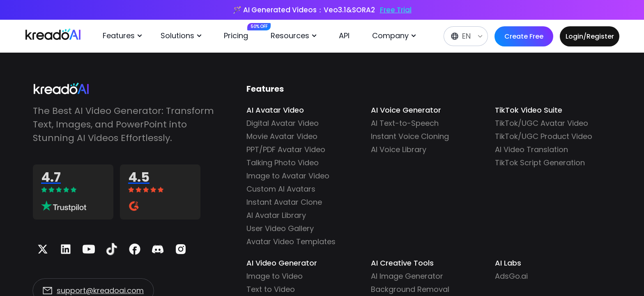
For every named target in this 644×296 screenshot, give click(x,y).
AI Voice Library (399, 149)
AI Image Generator (407, 276)
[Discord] (158, 249)
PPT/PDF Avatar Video (286, 149)
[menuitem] (125, 36)
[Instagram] (181, 249)
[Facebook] (135, 249)
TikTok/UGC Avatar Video (542, 123)
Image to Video (275, 276)
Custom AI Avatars (281, 189)
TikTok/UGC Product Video (544, 136)
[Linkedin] (66, 249)
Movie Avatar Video (282, 136)
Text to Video (271, 289)
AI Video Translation (531, 149)
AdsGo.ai (511, 276)
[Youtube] (89, 249)
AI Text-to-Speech (405, 123)
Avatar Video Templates (291, 242)
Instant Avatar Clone (284, 202)
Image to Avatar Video (288, 176)
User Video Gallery (280, 228)
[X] (43, 249)
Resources (295, 36)
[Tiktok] (112, 249)
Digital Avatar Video (283, 123)
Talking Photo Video (283, 163)
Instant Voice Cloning (410, 136)
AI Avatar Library (276, 215)
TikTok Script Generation (540, 163)
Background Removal (410, 289)
